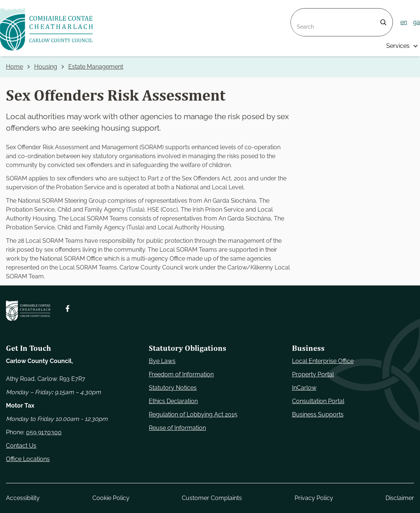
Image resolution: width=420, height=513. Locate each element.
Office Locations (28, 459)
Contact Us (21, 446)
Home (14, 67)
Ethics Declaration (173, 401)
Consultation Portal (318, 401)
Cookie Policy (111, 498)
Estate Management (96, 67)
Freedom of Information (181, 374)
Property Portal (313, 374)
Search (301, 13)
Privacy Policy (314, 498)
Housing (46, 67)
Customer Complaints (212, 498)
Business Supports (318, 414)
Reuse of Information (177, 428)
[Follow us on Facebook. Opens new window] (68, 308)
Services (398, 46)
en (404, 22)
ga (416, 22)
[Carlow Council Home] (28, 311)
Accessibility (23, 498)
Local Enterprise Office (323, 361)
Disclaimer (400, 498)
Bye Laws (162, 361)
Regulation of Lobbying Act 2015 (193, 414)
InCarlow (304, 388)
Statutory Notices (173, 388)
